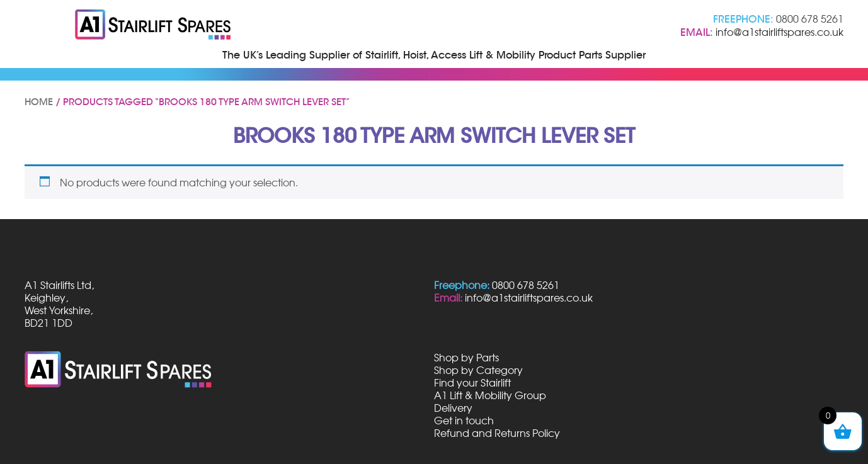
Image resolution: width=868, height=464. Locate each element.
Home (39, 102)
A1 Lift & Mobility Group (490, 395)
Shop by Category (478, 370)
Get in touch (464, 421)
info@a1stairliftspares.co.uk (779, 32)
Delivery (453, 408)
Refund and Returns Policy (497, 433)
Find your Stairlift (472, 383)
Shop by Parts (466, 358)
